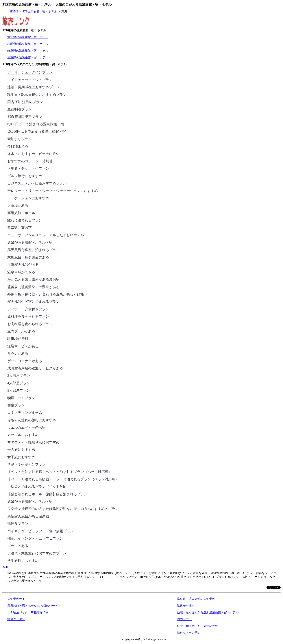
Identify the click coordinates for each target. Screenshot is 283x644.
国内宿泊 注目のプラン (25, 102)
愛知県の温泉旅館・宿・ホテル (28, 37)
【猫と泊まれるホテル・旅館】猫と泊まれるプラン (47, 494)
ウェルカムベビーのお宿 (26, 427)
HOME (14, 11)
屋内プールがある (21, 331)
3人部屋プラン (19, 375)
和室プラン (16, 405)
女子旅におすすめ (21, 457)
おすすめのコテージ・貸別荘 (30, 161)
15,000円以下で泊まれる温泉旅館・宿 (37, 131)
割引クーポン (16, 619)
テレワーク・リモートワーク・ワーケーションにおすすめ (53, 190)
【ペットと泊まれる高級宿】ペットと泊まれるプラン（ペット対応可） (63, 479)
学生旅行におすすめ (23, 560)
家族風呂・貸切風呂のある (28, 257)
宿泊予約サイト (18, 599)
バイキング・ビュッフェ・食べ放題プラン (40, 531)
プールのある (18, 545)
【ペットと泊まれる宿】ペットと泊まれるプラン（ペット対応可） (60, 471)
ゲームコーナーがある (25, 361)
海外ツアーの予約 (189, 633)
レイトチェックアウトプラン (30, 79)
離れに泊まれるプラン (25, 220)
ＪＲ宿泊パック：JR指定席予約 (28, 612)
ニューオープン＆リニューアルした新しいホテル (46, 235)
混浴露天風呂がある (23, 264)
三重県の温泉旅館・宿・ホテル (28, 57)
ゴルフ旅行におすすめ (25, 176)
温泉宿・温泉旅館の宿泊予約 (196, 599)
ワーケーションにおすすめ (28, 198)
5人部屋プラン (19, 390)
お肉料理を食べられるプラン (30, 324)
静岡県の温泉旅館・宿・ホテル (28, 44)
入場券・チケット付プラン (28, 168)
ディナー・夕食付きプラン (28, 309)
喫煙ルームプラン (21, 398)
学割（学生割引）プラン (26, 464)
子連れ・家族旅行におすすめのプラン (37, 553)
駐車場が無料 (18, 338)
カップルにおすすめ (23, 434)
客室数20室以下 (20, 227)
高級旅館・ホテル (21, 213)
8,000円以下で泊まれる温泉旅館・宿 (36, 124)
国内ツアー (184, 619)
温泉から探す (186, 606)
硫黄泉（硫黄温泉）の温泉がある (33, 287)
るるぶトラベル (118, 577)
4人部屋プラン (19, 383)
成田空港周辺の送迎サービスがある (35, 368)
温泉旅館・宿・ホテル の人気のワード (33, 606)
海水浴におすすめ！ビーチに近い (33, 153)
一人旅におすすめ (21, 449)
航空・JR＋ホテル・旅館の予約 (198, 626)
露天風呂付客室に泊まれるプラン (33, 250)
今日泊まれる (18, 146)
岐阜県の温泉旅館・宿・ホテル (28, 51)
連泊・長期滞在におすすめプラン (33, 87)
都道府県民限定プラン (25, 116)
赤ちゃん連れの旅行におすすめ (32, 420)
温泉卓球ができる (21, 272)
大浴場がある (18, 205)
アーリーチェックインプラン (30, 72)
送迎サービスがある (23, 346)
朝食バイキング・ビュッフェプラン (35, 538)
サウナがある (18, 353)
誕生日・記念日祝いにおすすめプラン (37, 94)
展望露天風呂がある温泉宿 (28, 516)
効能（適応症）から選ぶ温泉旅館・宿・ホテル (208, 612)
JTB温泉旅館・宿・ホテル (40, 11)
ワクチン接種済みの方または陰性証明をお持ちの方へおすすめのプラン (63, 508)
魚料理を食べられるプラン (28, 316)
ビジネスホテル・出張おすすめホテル (37, 183)
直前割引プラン (20, 109)
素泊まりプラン (20, 139)
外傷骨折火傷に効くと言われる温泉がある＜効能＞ (47, 294)
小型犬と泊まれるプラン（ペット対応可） (40, 486)
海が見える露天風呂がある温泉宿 (33, 279)
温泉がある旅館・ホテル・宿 (30, 242)
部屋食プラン (18, 523)
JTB (5, 567)
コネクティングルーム (25, 412)
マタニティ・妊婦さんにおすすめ (33, 442)
